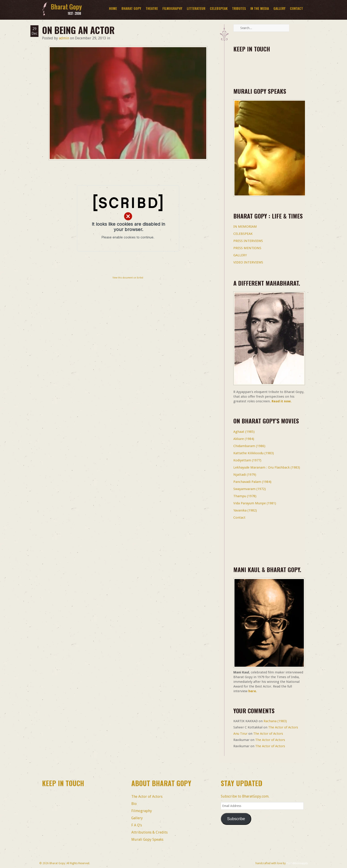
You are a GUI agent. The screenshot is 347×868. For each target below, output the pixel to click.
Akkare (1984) (244, 439)
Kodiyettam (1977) (247, 460)
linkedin (264, 64)
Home (113, 8)
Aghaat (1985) (244, 432)
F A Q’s (137, 825)
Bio (134, 804)
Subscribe (236, 819)
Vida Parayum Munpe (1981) (255, 503)
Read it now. (282, 401)
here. (253, 691)
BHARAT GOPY (131, 8)
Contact (296, 8)
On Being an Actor (78, 30)
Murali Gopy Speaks (147, 839)
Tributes (239, 8)
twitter (252, 64)
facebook (239, 64)
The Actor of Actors (283, 727)
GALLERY (240, 255)
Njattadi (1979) (245, 475)
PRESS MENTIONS (247, 248)
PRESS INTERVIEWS (248, 241)
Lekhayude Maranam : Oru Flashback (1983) (267, 467)
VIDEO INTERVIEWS (248, 262)
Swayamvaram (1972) (250, 489)
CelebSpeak (219, 8)
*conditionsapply (297, 863)
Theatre (152, 8)
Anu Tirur (240, 734)
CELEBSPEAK (243, 234)
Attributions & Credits (149, 832)
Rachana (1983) (275, 721)
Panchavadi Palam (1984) (252, 482)
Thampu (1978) (245, 496)
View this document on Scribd (128, 278)
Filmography (172, 8)
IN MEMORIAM (245, 227)
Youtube (276, 64)
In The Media (260, 8)
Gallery (279, 8)
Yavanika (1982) (245, 510)
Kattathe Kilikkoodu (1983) (254, 453)
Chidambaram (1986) (249, 446)
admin (64, 38)
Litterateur (196, 8)
